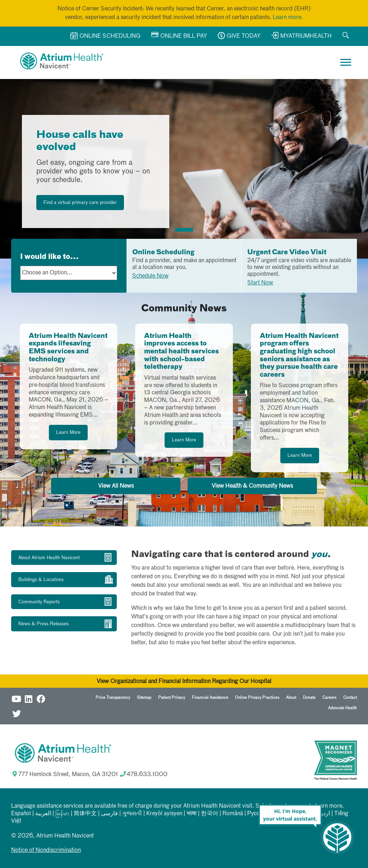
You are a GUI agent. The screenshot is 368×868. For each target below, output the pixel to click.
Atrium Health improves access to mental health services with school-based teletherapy (181, 352)
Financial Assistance (210, 698)
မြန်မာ (62, 814)
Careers (329, 698)
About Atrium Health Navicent (49, 558)
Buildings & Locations (41, 580)
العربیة (43, 814)
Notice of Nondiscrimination (46, 850)
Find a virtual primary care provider (80, 203)
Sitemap (144, 698)
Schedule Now (150, 276)
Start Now (260, 283)
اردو (325, 814)
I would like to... (49, 257)
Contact (350, 698)
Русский (258, 814)
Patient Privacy (172, 698)
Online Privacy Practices (257, 698)
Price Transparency (113, 698)
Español (21, 814)
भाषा (192, 814)
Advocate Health (342, 708)
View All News (116, 486)
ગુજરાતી (132, 814)
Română (233, 814)
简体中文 (85, 814)
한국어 (210, 814)
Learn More (68, 433)
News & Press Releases (43, 624)
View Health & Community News (252, 486)
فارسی (109, 814)
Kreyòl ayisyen (164, 814)
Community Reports (39, 602)
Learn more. (288, 18)
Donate (309, 698)
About (291, 698)
